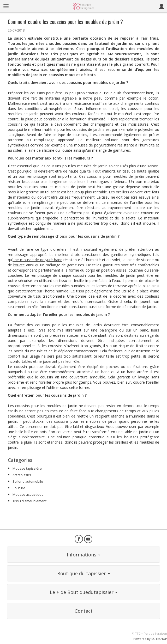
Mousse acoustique (28, 495)
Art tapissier (22, 475)
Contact (84, 611)
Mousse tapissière (27, 468)
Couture (19, 488)
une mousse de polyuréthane (37, 260)
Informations (83, 555)
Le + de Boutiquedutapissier (84, 592)
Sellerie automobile (28, 482)
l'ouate (19, 265)
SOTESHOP (159, 639)
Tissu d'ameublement (29, 501)
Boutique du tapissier (83, 573)
